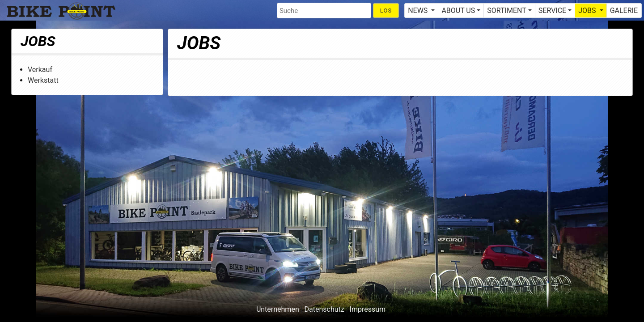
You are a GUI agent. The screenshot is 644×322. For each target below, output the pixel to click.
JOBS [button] (588, 11)
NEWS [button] (419, 11)
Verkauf (40, 70)
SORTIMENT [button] (506, 11)
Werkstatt (43, 80)
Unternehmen (278, 309)
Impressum (368, 309)
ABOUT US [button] (458, 11)
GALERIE (624, 11)
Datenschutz (324, 309)
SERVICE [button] (552, 11)
